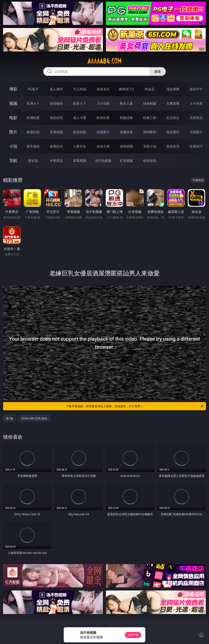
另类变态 (196, 118)
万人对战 (80, 89)
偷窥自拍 (33, 132)
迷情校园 (126, 146)
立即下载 (133, 635)
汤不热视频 (103, 161)
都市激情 (33, 146)
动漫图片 (103, 132)
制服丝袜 (126, 118)
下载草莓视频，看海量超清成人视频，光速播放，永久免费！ (135, 406)
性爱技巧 (196, 146)
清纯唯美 (150, 132)
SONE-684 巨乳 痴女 (34, 418)
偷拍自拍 (56, 118)
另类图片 (196, 132)
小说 (13, 146)
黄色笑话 (173, 146)
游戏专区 (103, 89)
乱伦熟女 (173, 118)
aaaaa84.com (104, 61)
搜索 (158, 72)
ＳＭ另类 (196, 103)
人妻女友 (80, 146)
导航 (13, 160)
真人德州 (56, 89)
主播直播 (173, 103)
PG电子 (33, 89)
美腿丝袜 (126, 132)
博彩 (13, 89)
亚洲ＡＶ (33, 103)
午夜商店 (56, 161)
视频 (13, 103)
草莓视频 (80, 161)
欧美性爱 (103, 118)
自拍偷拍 (56, 103)
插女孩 (33, 161)
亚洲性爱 (33, 118)
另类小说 (150, 146)
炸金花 (150, 89)
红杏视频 (126, 161)
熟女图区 (173, 132)
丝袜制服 (150, 103)
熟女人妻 (126, 103)
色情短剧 (150, 161)
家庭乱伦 (56, 146)
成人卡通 (80, 118)
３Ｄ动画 (103, 103)
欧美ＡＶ (80, 103)
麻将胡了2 (126, 89)
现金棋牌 (173, 89)
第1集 (10, 418)
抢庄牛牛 (196, 89)
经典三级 (150, 118)
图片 (13, 132)
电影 (13, 118)
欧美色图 (80, 132)
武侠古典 (103, 146)
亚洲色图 (56, 132)
